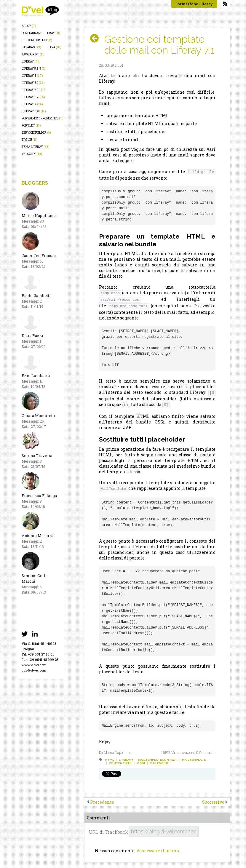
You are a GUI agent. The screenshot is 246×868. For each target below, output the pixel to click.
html (110, 760)
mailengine (159, 763)
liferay (31, 61)
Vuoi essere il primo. (158, 851)
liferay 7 (32, 104)
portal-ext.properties (43, 118)
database (31, 47)
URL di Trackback (108, 832)
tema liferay (36, 147)
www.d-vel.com (34, 665)
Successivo (213, 802)
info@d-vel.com (34, 670)
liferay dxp (34, 111)
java (55, 47)
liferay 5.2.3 (34, 69)
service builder (36, 133)
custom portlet (37, 40)
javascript (33, 54)
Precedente (102, 802)
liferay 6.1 (33, 83)
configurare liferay (41, 33)
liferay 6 (32, 76)
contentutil (120, 763)
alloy (29, 26)
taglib (29, 140)
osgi (141, 763)
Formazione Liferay (194, 4)
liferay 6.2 (33, 97)
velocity (32, 154)
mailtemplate (194, 760)
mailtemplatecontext (158, 760)
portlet (31, 126)
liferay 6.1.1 (34, 90)
